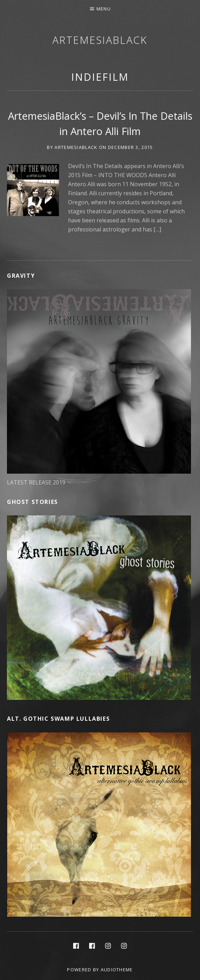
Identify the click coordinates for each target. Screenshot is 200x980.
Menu (104, 9)
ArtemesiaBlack (100, 40)
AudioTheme (117, 970)
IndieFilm (100, 77)
